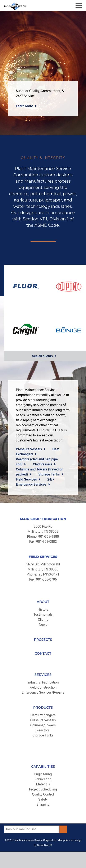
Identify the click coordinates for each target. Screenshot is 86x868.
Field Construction (43, 687)
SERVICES (43, 675)
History (43, 609)
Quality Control (43, 794)
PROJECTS (43, 640)
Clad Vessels (42, 464)
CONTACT (43, 654)
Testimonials (43, 614)
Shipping (43, 804)
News (43, 625)
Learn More (24, 106)
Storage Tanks (49, 474)
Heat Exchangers (43, 715)
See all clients (42, 356)
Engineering (43, 774)
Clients (43, 620)
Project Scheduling (43, 789)
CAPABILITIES (43, 767)
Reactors (43, 730)
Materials (43, 784)
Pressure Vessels (29, 449)
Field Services (26, 479)
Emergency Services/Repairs (43, 692)
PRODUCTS (43, 708)
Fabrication (43, 779)
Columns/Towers (43, 725)
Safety (43, 799)
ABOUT (43, 602)
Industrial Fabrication (43, 682)
